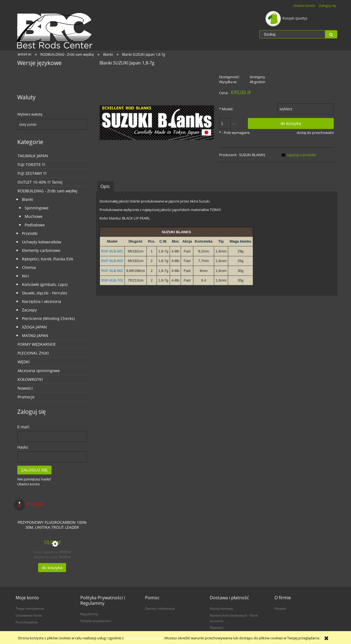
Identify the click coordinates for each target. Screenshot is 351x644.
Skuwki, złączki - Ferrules (45, 293)
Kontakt (280, 608)
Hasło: (23, 447)
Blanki (28, 199)
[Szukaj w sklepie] (292, 34)
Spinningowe (37, 208)
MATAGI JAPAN (35, 335)
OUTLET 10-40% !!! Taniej (40, 182)
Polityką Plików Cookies (144, 638)
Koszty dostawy (221, 608)
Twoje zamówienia (30, 608)
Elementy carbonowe (41, 250)
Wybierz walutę (30, 114)
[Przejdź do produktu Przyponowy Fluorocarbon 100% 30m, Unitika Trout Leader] (52, 527)
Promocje (26, 397)
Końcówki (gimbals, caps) (45, 284)
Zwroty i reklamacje (160, 608)
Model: (226, 109)
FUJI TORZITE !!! (31, 164)
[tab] (106, 186)
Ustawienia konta (29, 615)
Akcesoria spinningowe (39, 371)
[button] (298, 155)
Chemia (29, 267)
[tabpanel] (217, 244)
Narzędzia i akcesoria (42, 301)
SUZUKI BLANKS (252, 155)
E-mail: (24, 427)
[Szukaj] (331, 34)
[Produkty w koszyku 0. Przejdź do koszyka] (287, 18)
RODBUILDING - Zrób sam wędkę (47, 191)
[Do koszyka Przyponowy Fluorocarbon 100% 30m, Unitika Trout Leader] (52, 568)
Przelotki (30, 233)
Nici (26, 276)
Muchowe (34, 216)
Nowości (25, 388)
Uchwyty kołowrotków (42, 242)
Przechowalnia (27, 622)
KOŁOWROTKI (30, 379)
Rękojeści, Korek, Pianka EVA (48, 259)
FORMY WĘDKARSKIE (37, 344)
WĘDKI (24, 362)
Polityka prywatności (96, 621)
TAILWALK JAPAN (33, 156)
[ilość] (225, 123)
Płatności (217, 628)
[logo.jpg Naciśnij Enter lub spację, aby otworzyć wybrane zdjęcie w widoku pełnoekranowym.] (157, 122)
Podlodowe (35, 225)
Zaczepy (29, 310)
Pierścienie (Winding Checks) (48, 318)
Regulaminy (89, 614)
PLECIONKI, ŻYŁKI (33, 353)
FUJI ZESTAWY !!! (32, 173)
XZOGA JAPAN (34, 327)
